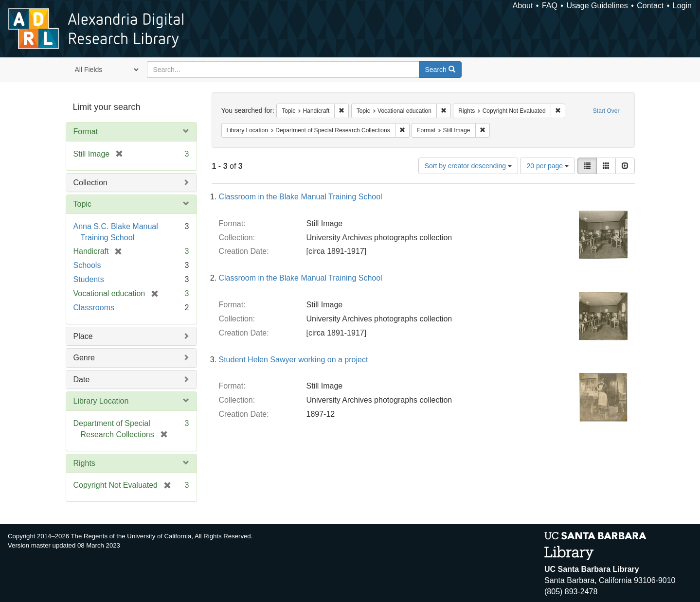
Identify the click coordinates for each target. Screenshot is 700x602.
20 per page (547, 166)
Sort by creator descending (468, 166)
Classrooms (94, 308)
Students (89, 279)
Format (86, 132)
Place (83, 336)
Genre (84, 358)
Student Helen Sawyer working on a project (294, 360)
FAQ (550, 6)
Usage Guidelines (597, 6)
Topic (82, 204)
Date (82, 380)
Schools (87, 265)
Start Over (606, 111)
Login (682, 6)
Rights (84, 463)
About (523, 6)
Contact (650, 6)
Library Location (101, 401)
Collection (90, 183)
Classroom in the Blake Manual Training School (301, 197)
